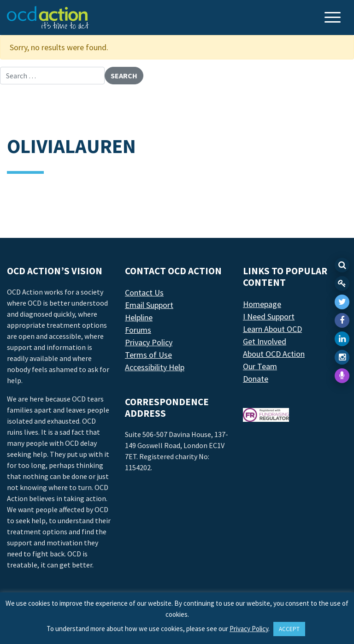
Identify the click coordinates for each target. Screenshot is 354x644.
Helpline (139, 317)
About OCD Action (274, 354)
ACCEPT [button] (289, 629)
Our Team (260, 366)
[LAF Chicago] (48, 18)
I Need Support (269, 316)
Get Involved (265, 341)
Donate (256, 379)
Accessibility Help (155, 367)
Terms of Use (148, 355)
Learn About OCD (272, 329)
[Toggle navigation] (334, 18)
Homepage (262, 304)
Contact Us (144, 292)
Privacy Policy (149, 342)
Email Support (149, 305)
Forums (138, 330)
